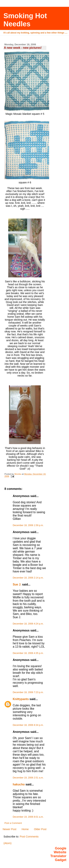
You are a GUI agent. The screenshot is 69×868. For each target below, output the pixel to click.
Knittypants (21, 699)
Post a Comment (13, 823)
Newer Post (9, 829)
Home (25, 829)
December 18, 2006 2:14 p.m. (28, 578)
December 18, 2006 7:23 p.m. (28, 692)
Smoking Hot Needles (25, 20)
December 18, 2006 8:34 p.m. (28, 725)
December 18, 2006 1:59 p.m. (28, 525)
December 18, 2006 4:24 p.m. (28, 624)
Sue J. (17, 584)
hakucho (19, 784)
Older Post (40, 829)
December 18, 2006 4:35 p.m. (28, 653)
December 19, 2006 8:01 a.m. (28, 817)
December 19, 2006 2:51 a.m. (28, 778)
